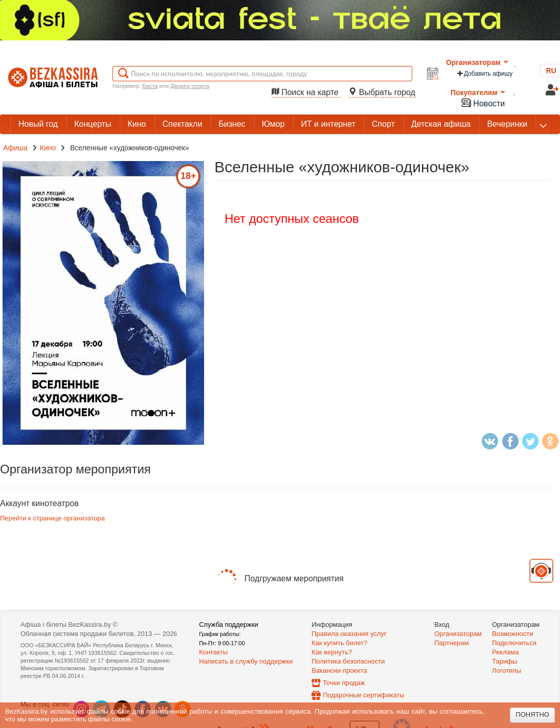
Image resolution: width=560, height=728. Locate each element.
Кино (49, 148)
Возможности (513, 634)
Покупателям (478, 93)
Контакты (213, 652)
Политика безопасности (348, 661)
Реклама (505, 652)
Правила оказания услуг (349, 634)
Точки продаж (344, 683)
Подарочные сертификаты (363, 695)
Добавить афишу (484, 73)
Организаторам (477, 62)
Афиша (15, 148)
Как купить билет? (339, 643)
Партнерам (451, 643)
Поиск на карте (306, 92)
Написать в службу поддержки (246, 661)
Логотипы (507, 670)
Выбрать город (382, 92)
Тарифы (505, 661)
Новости (483, 103)
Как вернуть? (332, 652)
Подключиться (514, 643)
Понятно (532, 714)
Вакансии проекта (339, 670)
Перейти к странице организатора (52, 518)
